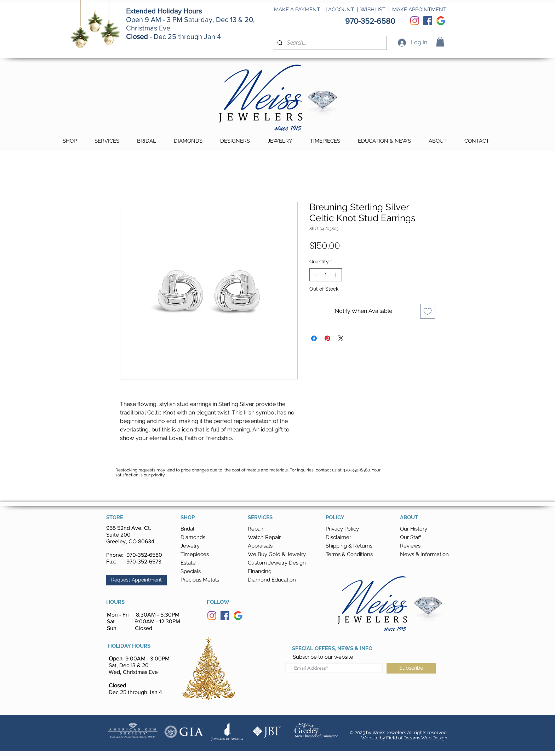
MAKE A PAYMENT (297, 10)
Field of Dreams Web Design (417, 738)
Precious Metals (200, 580)
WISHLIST (373, 10)
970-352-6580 (144, 555)
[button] (440, 42)
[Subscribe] (411, 668)
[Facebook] (428, 21)
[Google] (441, 21)
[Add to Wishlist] (428, 311)
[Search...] (329, 43)
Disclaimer (338, 537)
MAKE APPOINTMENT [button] (419, 10)
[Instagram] (415, 21)
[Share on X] (341, 338)
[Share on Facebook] (314, 338)
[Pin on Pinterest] (327, 338)
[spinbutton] (326, 275)
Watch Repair (264, 537)
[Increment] (336, 275)
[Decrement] (315, 275)
